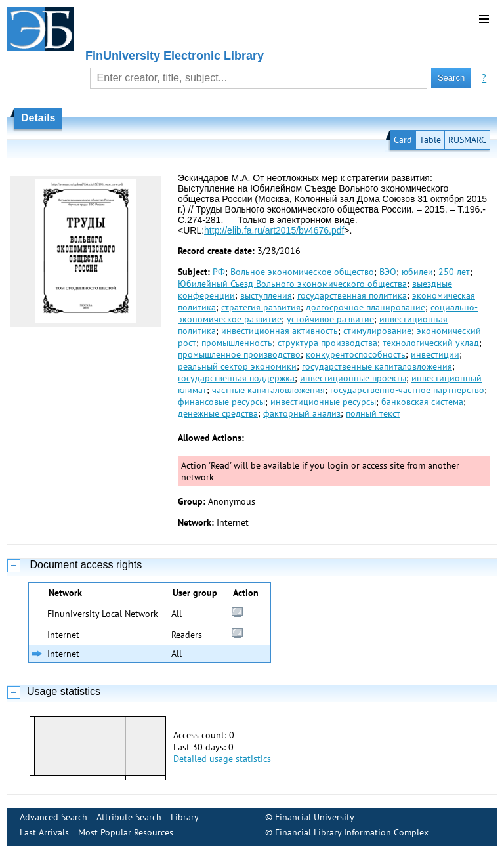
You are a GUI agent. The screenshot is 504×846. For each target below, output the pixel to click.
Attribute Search (129, 817)
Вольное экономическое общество (302, 272)
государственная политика (352, 295)
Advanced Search (53, 817)
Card (403, 140)
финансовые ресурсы (221, 402)
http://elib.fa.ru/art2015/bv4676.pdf (274, 230)
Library (185, 817)
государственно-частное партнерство (407, 390)
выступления (266, 295)
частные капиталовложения (268, 390)
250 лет (454, 272)
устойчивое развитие (330, 319)
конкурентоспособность (356, 354)
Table (430, 140)
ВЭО (388, 272)
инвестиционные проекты (353, 378)
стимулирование (377, 331)
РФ (219, 272)
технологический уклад (431, 343)
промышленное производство (239, 354)
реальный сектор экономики (237, 366)
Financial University (315, 817)
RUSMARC (467, 140)
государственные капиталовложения (377, 366)
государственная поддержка (236, 378)
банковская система (422, 402)
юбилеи (417, 272)
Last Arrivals (44, 832)
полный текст (373, 413)
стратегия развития (261, 307)
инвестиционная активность (280, 331)
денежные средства (218, 413)
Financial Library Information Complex (352, 832)
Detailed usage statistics (222, 759)
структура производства (327, 343)
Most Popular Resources (126, 832)
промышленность (237, 343)
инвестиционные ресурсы (323, 402)
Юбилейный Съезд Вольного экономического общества (292, 284)
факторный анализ (302, 413)
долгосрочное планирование (366, 307)
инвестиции (435, 354)
